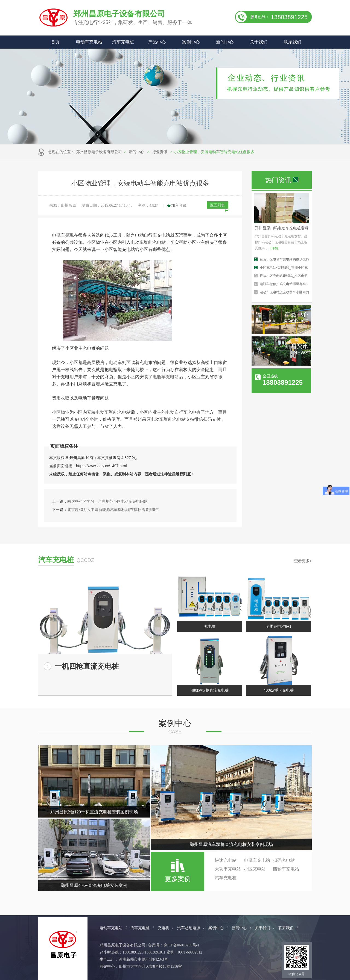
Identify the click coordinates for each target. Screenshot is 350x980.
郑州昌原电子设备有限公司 (99, 152)
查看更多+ (303, 561)
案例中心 (191, 42)
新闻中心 (225, 42)
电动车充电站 (89, 42)
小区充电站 (255, 869)
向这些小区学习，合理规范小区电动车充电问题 (107, 501)
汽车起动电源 (189, 928)
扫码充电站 (284, 860)
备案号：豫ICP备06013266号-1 (174, 945)
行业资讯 (160, 152)
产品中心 (157, 42)
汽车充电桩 (123, 42)
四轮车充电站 (286, 869)
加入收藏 (179, 205)
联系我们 (293, 42)
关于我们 (259, 42)
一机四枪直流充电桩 (87, 666)
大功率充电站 (228, 869)
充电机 (164, 928)
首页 (55, 42)
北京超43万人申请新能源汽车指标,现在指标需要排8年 (113, 510)
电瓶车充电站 (166, 377)
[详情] (275, 248)
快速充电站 (226, 860)
